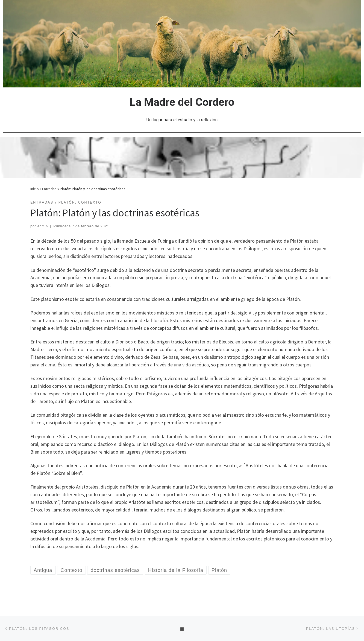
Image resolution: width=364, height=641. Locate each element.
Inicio (35, 189)
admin (43, 226)
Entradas (49, 189)
